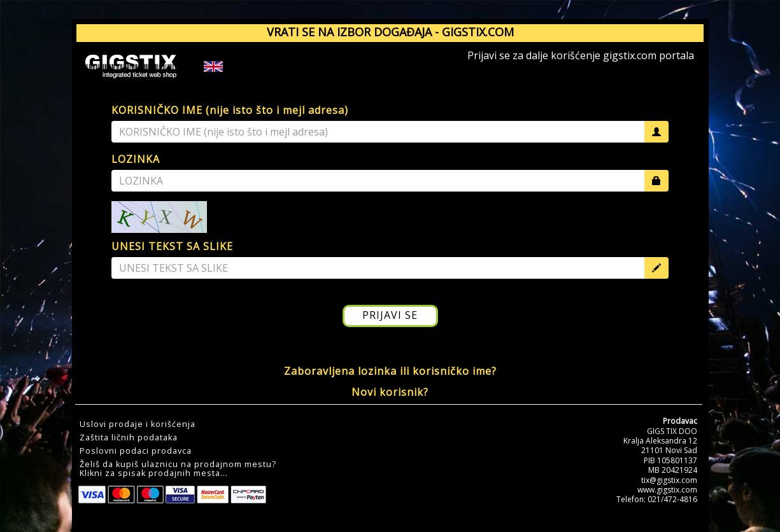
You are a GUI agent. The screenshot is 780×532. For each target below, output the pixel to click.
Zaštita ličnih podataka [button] (129, 438)
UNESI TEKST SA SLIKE (172, 246)
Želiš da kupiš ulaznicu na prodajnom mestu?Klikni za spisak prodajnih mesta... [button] (178, 469)
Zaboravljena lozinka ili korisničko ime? (390, 371)
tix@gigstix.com (669, 480)
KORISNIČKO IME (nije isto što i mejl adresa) (230, 110)
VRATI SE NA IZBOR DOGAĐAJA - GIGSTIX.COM (390, 32)
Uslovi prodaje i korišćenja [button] (138, 424)
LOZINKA (136, 159)
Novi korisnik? (390, 392)
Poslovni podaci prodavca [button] (136, 451)
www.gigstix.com (667, 490)
